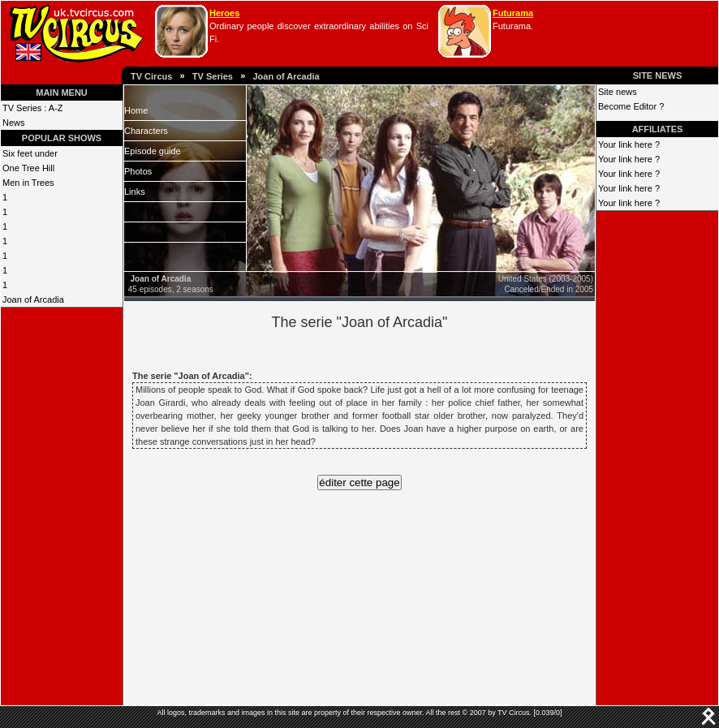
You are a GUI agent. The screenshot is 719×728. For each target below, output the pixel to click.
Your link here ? (629, 144)
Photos (138, 171)
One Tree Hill (28, 168)
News (14, 123)
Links (135, 192)
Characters (146, 131)
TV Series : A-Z (33, 108)
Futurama (513, 13)
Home (136, 110)
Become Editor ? (631, 106)
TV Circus (151, 76)
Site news (618, 92)
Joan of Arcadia (286, 76)
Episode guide (153, 151)
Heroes (224, 13)
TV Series (213, 76)
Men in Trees (28, 183)
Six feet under (30, 153)
